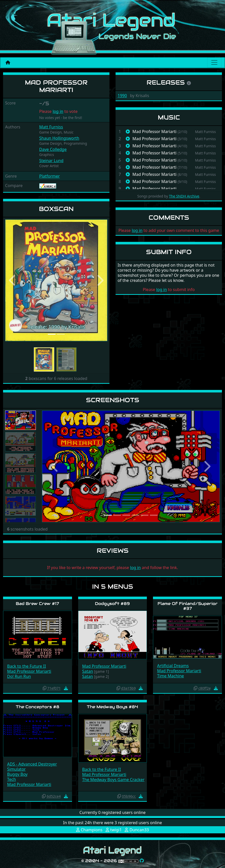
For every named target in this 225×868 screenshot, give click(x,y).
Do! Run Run (19, 676)
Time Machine (170, 676)
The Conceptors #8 (38, 707)
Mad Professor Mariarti (29, 671)
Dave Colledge (53, 149)
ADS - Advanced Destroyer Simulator (32, 767)
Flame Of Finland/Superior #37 (188, 606)
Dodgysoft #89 (112, 604)
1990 (122, 96)
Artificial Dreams (173, 666)
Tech (11, 779)
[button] (13, 280)
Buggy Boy (17, 774)
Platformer (50, 176)
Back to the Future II (26, 666)
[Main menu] (214, 62)
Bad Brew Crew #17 (37, 604)
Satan (88, 671)
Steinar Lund (51, 161)
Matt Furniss (51, 127)
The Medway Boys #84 (112, 707)
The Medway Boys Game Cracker (113, 780)
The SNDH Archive (184, 196)
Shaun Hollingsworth (59, 138)
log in (58, 111)
